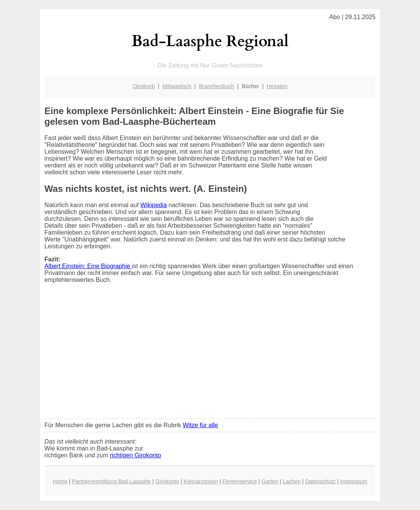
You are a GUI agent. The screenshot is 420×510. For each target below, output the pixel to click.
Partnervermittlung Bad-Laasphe (111, 481)
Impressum (353, 481)
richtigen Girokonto (135, 455)
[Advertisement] (210, 356)
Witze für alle (200, 425)
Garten (270, 481)
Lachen (292, 481)
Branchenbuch (217, 86)
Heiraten (277, 86)
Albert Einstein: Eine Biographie (88, 266)
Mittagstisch (177, 86)
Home (60, 481)
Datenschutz (321, 481)
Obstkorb (144, 86)
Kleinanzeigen (201, 481)
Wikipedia (153, 205)
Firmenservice (240, 481)
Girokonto (167, 481)
